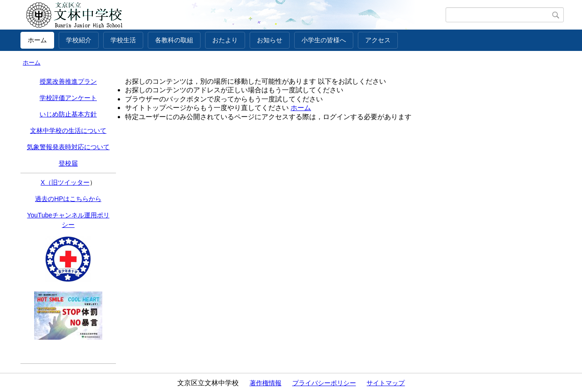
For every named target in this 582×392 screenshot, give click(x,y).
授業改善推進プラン (68, 81)
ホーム (37, 40)
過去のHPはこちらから (68, 199)
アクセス (378, 40)
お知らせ (270, 40)
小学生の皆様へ (324, 40)
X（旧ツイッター (65, 182)
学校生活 (123, 40)
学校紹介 (79, 40)
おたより (225, 40)
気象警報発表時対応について (68, 147)
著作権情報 (266, 383)
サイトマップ (386, 383)
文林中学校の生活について (68, 131)
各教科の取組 (174, 40)
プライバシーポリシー (324, 383)
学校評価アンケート (68, 98)
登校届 (68, 163)
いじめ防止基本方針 (68, 114)
